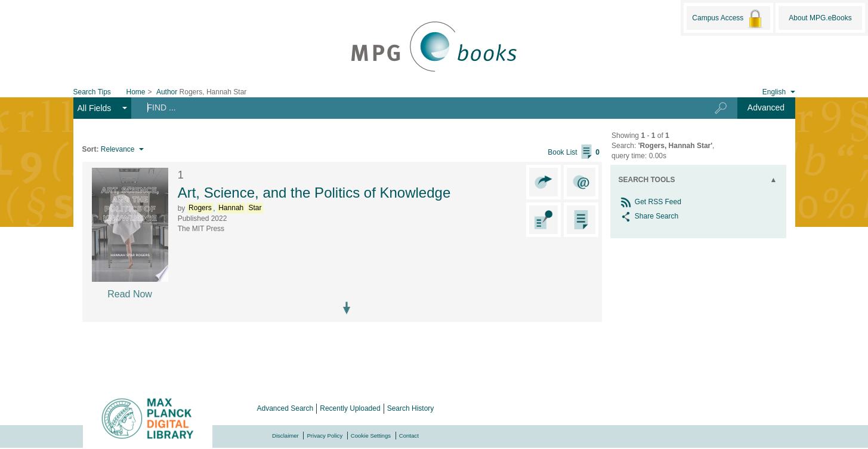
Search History (411, 408)
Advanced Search (285, 408)
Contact (409, 436)
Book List (574, 152)
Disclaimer (285, 436)
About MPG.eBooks (820, 18)
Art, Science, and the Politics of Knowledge (314, 193)
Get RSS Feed (650, 202)
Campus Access (728, 19)
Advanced (766, 107)
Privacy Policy (325, 436)
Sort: (91, 149)
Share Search (649, 216)
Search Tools (647, 180)
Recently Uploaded (350, 408)
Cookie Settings (371, 436)
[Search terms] (413, 107)
